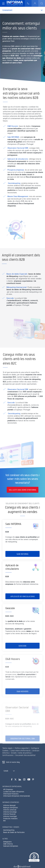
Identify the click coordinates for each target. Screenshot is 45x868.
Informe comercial (10, 810)
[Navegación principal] (3, 3)
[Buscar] (42, 3)
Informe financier (9, 814)
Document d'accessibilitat (25, 755)
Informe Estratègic (10, 812)
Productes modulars (10, 819)
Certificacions (8, 755)
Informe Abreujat (9, 805)
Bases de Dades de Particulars (14, 832)
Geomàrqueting (9, 830)
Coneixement (7, 10)
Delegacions (7, 842)
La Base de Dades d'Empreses (14, 792)
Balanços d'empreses (11, 808)
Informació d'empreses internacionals (17, 796)
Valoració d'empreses (11, 846)
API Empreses (8, 789)
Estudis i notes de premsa (21, 753)
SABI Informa (8, 844)
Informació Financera (11, 794)
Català (6, 771)
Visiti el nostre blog (13, 762)
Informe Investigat (10, 816)
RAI (4, 821)
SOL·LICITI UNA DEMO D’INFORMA (23, 490)
